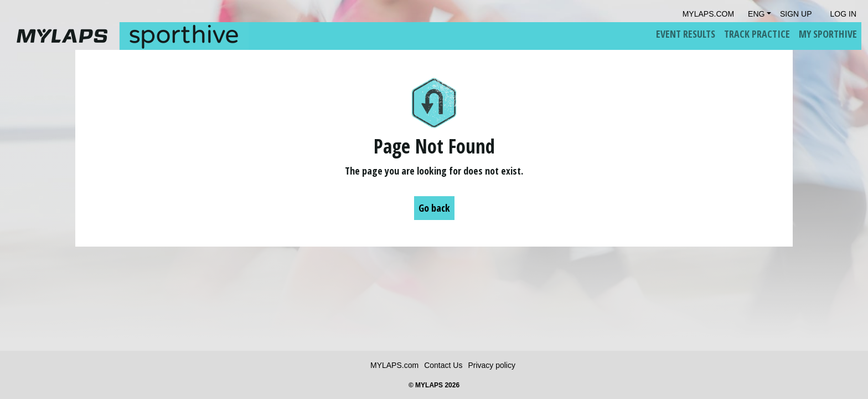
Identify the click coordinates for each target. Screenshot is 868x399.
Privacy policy (492, 365)
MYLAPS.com (394, 365)
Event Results (686, 34)
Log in (843, 14)
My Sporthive (828, 34)
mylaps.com (708, 14)
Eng (756, 14)
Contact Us (443, 365)
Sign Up (796, 14)
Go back (434, 208)
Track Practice (757, 34)
